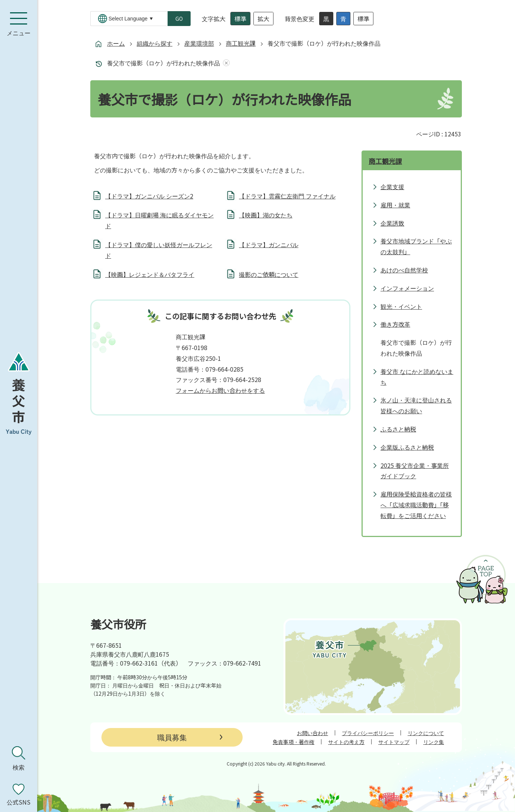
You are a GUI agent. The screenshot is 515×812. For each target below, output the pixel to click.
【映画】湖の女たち (266, 215)
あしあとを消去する (225, 63)
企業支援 (392, 187)
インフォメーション (407, 288)
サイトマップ (394, 742)
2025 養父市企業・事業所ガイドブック (415, 471)
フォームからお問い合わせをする (220, 390)
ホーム (116, 43)
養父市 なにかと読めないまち (417, 377)
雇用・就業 (395, 205)
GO (179, 19)
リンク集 (434, 742)
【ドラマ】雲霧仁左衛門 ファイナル (287, 196)
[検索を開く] (19, 758)
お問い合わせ (312, 733)
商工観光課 (241, 43)
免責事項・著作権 (294, 742)
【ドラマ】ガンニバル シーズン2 (149, 196)
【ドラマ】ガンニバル (269, 245)
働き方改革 (395, 324)
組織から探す (155, 43)
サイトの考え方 (346, 742)
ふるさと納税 (398, 429)
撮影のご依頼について (269, 274)
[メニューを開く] (19, 24)
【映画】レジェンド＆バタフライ (150, 274)
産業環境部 (199, 43)
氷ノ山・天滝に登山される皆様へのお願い (416, 405)
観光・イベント (401, 306)
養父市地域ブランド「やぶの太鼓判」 (416, 246)
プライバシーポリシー (368, 733)
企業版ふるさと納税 (407, 447)
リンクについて (426, 733)
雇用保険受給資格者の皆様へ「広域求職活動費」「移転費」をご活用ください (416, 505)
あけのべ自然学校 (404, 270)
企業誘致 (392, 223)
